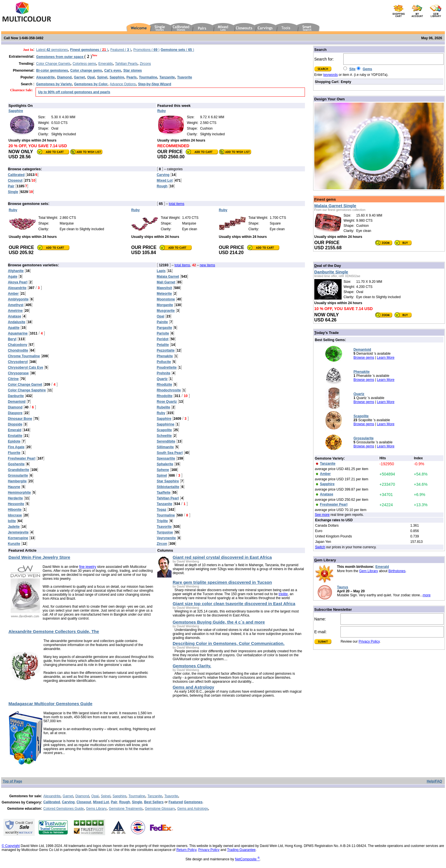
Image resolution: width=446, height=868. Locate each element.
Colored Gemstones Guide (63, 809)
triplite (283, 594)
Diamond (82, 796)
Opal (95, 796)
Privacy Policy (369, 641)
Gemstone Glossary (160, 809)
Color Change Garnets (53, 64)
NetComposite (247, 859)
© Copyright (11, 846)
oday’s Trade (327, 333)
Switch (320, 547)
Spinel (105, 796)
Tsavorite (171, 796)
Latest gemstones (52, 50)
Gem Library (369, 571)
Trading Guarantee (241, 850)
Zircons (145, 64)
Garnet (68, 796)
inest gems (325, 199)
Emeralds (106, 64)
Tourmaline (137, 796)
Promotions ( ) (146, 50)
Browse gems (364, 358)
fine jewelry (88, 567)
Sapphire (119, 796)
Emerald (382, 567)
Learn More (386, 358)
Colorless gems (84, 64)
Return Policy (186, 850)
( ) (89, 50)
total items (176, 204)
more (427, 595)
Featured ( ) (121, 50)
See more (322, 515)
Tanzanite (155, 796)
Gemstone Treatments (126, 809)
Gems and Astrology (193, 809)
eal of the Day (328, 266)
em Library (325, 560)
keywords (331, 75)
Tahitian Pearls (126, 64)
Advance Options (123, 84)
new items (207, 265)
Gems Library (96, 809)
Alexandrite (52, 796)
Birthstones (397, 571)
